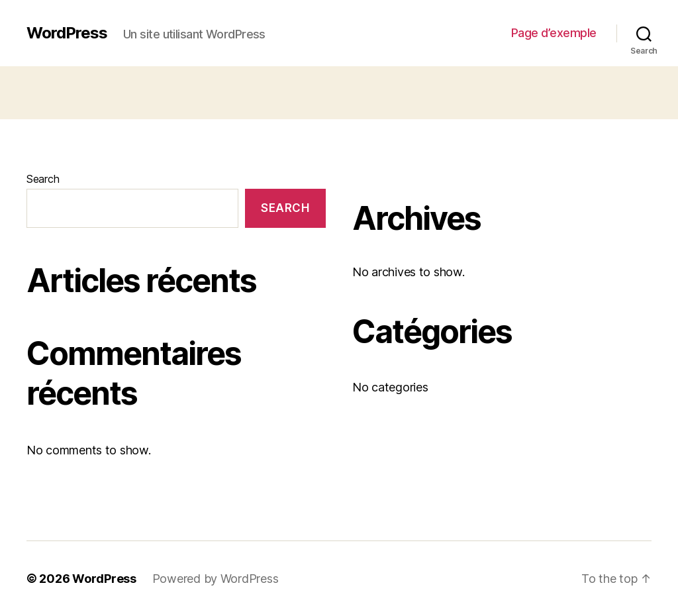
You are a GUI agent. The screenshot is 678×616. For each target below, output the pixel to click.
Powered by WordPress (216, 579)
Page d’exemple (554, 33)
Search (43, 179)
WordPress (67, 33)
